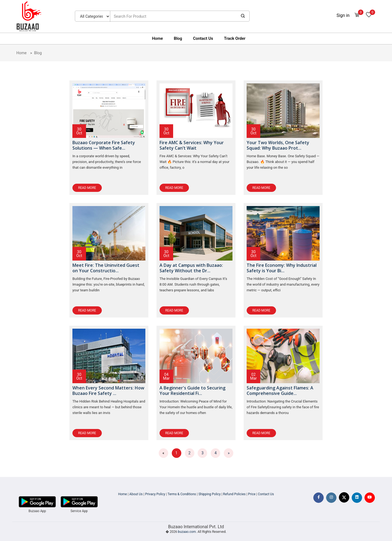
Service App (79, 511)
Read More (87, 188)
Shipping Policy (210, 494)
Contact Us (203, 38)
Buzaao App (37, 511)
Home (157, 38)
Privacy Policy (155, 494)
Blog (178, 38)
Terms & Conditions (182, 494)
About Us (136, 494)
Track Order (235, 38)
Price (252, 494)
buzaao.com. (187, 532)
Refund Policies (234, 494)
